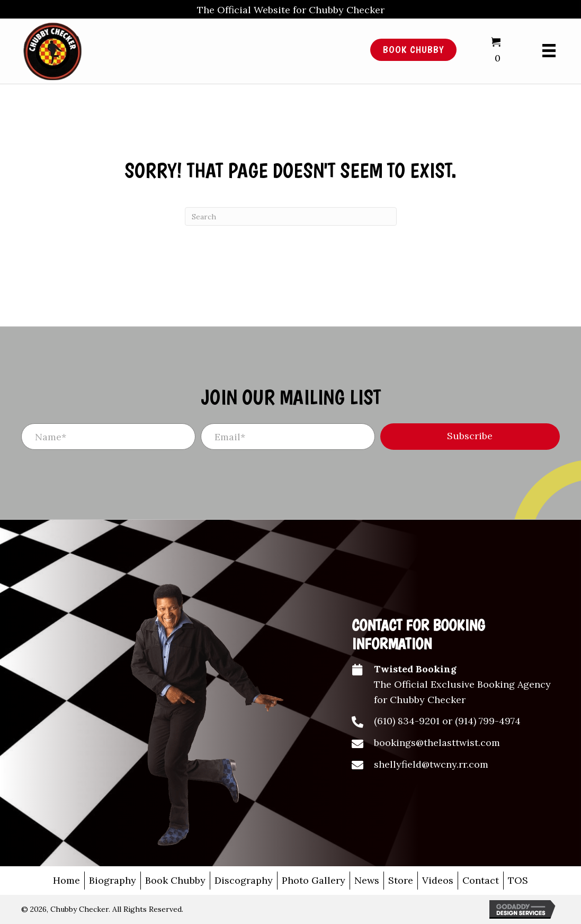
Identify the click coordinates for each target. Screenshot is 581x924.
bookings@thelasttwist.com (437, 743)
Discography (244, 880)
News (367, 880)
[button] (470, 437)
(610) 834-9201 (407, 721)
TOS (518, 880)
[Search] (291, 216)
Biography (113, 880)
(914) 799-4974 (488, 721)
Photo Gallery (314, 880)
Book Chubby (175, 880)
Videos (438, 880)
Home (66, 880)
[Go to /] (178, 50)
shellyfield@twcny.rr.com (431, 764)
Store (401, 880)
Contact (481, 880)
